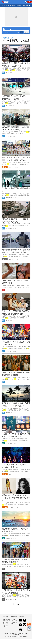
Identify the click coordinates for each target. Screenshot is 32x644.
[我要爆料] (29, 625)
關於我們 (6, 617)
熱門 (13, 5)
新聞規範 (14, 620)
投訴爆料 (14, 623)
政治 (24, 5)
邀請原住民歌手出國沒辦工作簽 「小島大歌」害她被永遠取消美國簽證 (16, 498)
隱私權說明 (6, 620)
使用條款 (6, 623)
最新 (6, 5)
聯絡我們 (14, 617)
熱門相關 (26, 32)
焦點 (10, 5)
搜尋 (12, 38)
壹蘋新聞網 (6, 38)
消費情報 (6, 626)
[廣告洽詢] (29, 629)
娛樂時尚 (19, 5)
